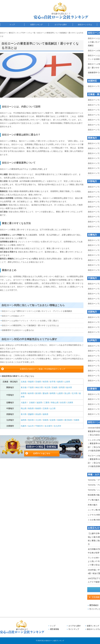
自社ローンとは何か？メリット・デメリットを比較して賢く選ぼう (30, 321)
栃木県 (69, 387)
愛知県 (45, 393)
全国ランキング (36, 25)
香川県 (24, 414)
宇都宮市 (39, 426)
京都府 (32, 403)
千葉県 (31, 387)
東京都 (24, 387)
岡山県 (24, 408)
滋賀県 (39, 403)
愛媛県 (31, 414)
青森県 (31, 382)
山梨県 (60, 393)
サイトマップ (74, 629)
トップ (12, 25)
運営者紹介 (94, 605)
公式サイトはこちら (42, 453)
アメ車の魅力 (94, 500)
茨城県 (55, 387)
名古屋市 (48, 426)
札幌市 (24, 426)
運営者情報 (54, 629)
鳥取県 (31, 408)
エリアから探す (61, 25)
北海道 (24, 382)
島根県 (38, 408)
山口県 (53, 408)
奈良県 (63, 403)
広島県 (45, 408)
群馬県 (62, 387)
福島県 (60, 382)
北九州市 (57, 426)
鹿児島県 (68, 420)
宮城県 (38, 382)
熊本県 (31, 420)
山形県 (67, 382)
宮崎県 (45, 420)
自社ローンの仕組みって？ (13, 316)
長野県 (24, 393)
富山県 (67, 393)
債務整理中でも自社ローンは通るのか (18, 330)
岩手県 (53, 382)
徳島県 (45, 414)
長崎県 (60, 420)
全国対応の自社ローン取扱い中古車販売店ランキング (42, 369)
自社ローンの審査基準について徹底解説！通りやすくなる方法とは (30, 325)
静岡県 (53, 393)
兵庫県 (70, 403)
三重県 (46, 403)
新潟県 (38, 393)
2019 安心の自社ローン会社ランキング (51, 641)
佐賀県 (53, 420)
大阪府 (24, 403)
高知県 (38, 414)
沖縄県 (76, 420)
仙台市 (31, 426)
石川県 (75, 393)
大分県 (38, 420)
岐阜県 (31, 393)
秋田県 (45, 382)
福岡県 (24, 420)
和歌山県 (55, 403)
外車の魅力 (93, 505)
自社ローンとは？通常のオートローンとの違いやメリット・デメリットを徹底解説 (37, 311)
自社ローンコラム (85, 25)
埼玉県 (47, 387)
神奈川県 (39, 387)
